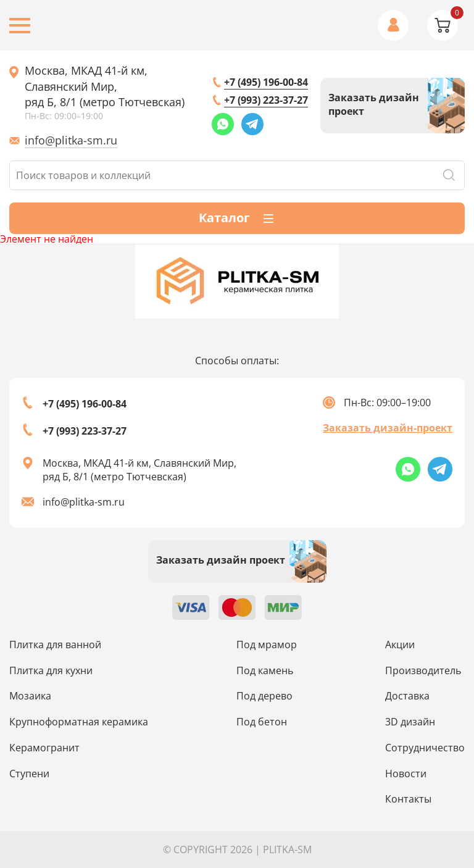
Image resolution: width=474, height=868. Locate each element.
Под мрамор (267, 645)
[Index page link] (237, 282)
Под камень (265, 670)
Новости (406, 774)
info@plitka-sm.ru (71, 140)
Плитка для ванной (55, 645)
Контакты (408, 799)
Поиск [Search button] (449, 175)
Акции (400, 645)
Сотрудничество (425, 748)
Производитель (423, 670)
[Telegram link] (252, 124)
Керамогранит (44, 748)
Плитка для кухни (51, 670)
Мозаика (30, 696)
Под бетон (262, 722)
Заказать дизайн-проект (388, 428)
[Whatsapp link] (223, 124)
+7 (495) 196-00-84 (266, 82)
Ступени (29, 774)
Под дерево (264, 696)
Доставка (407, 696)
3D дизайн (410, 722)
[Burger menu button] (20, 26)
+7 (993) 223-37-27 (266, 100)
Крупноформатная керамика (79, 722)
